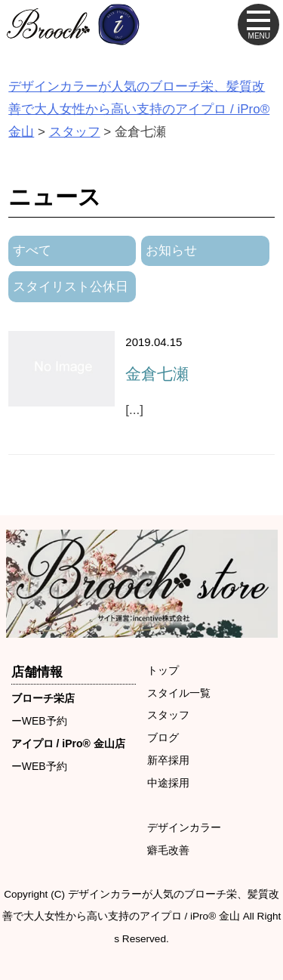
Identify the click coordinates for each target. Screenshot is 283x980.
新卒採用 (168, 760)
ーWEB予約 (39, 721)
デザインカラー (184, 827)
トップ (163, 670)
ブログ (163, 737)
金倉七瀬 (157, 374)
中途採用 (168, 783)
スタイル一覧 (179, 693)
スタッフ (168, 715)
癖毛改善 (168, 850)
